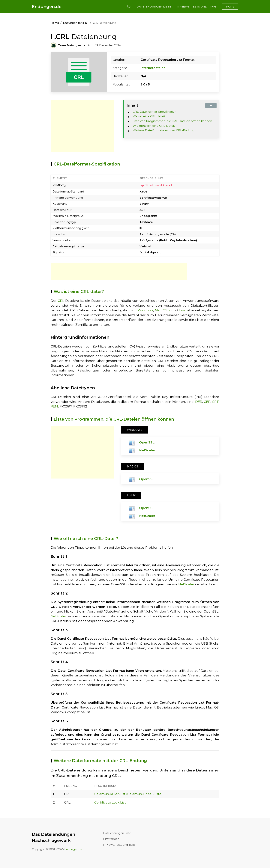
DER (199, 401)
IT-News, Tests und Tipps (197, 7)
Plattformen (111, 839)
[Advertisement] (82, 126)
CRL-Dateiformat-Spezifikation (155, 112)
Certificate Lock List (110, 802)
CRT (215, 401)
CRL (61, 301)
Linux (184, 310)
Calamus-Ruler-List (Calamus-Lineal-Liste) (128, 794)
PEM (54, 406)
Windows (145, 310)
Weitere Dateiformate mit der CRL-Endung (163, 130)
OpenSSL (147, 442)
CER (207, 401)
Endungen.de (47, 7)
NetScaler (147, 450)
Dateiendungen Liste (154, 7)
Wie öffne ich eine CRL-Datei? (154, 126)
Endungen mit (76, 23)
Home (230, 7)
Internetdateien (153, 68)
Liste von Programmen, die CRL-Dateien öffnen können (172, 121)
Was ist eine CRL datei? (149, 116)
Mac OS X (163, 310)
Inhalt (132, 105)
